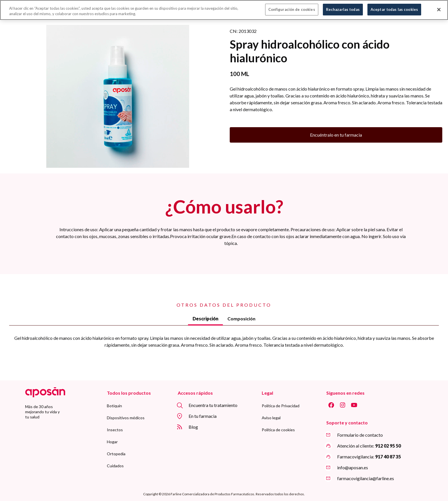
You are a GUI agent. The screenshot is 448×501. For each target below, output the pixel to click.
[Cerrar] (439, 7)
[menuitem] (114, 406)
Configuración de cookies (292, 7)
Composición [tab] (241, 319)
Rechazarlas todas (343, 7)
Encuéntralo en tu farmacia (336, 135)
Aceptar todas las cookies (394, 7)
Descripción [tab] (205, 319)
